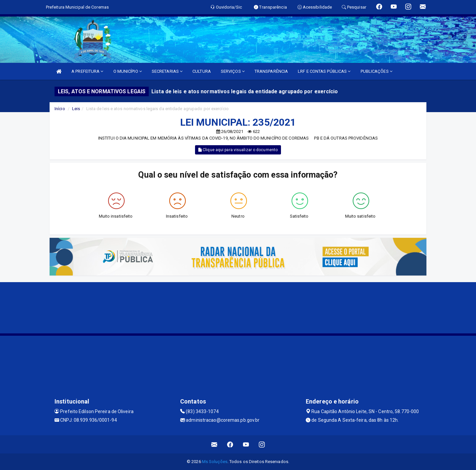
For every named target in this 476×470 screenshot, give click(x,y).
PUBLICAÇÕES (377, 71)
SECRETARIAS (167, 71)
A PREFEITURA (87, 71)
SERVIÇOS (233, 71)
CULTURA (202, 71)
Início (60, 109)
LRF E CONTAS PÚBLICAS (324, 71)
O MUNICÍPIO (128, 71)
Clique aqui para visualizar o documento (238, 150)
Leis (76, 109)
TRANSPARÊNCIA (271, 71)
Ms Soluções (215, 462)
